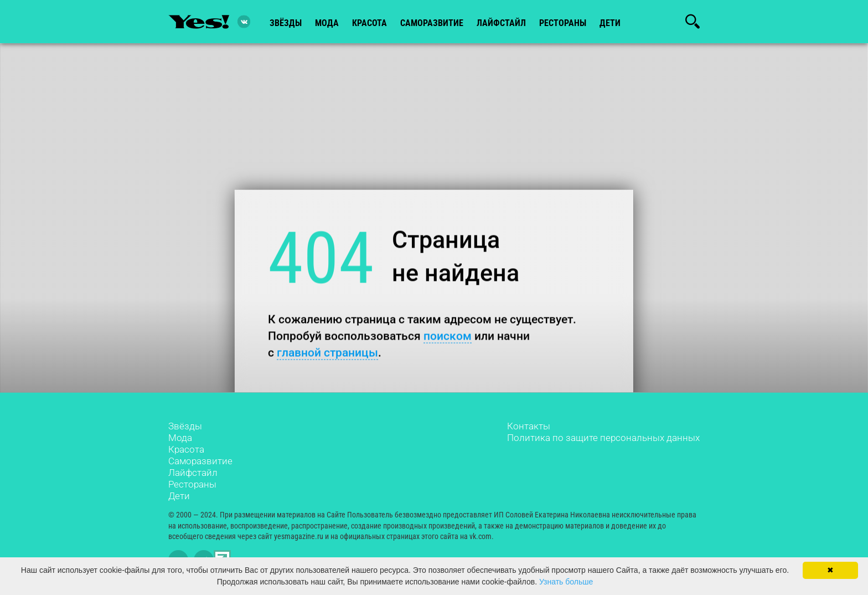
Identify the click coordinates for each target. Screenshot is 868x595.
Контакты (529, 426)
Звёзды (185, 426)
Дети (610, 23)
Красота (186, 449)
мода (327, 23)
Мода (180, 438)
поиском (448, 335)
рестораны (563, 23)
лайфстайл (501, 23)
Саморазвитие (432, 23)
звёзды (286, 23)
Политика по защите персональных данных (603, 438)
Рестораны (192, 484)
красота (370, 23)
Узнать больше (566, 582)
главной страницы (327, 352)
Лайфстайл (193, 473)
